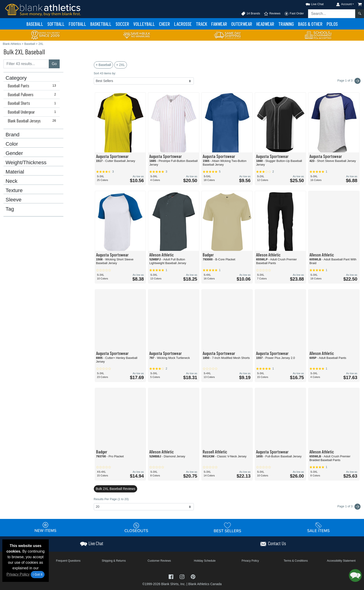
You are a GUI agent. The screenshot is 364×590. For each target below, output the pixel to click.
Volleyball (144, 24)
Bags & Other (310, 24)
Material (15, 172)
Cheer (164, 24)
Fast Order (294, 14)
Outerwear (242, 24)
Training (286, 24)
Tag (10, 209)
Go (54, 64)
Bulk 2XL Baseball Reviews (116, 489)
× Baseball (104, 65)
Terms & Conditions (296, 561)
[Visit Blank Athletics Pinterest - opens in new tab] (193, 576)
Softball (56, 24)
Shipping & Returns (114, 561)
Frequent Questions (68, 561)
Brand (13, 135)
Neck (11, 181)
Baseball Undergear (33, 112)
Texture (14, 190)
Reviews (272, 14)
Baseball (35, 24)
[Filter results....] (26, 64)
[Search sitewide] (332, 14)
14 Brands (250, 14)
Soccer (122, 24)
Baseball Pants (33, 86)
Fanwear (219, 24)
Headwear (265, 24)
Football (77, 24)
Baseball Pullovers (33, 95)
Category (16, 78)
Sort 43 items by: (105, 73)
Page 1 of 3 (349, 507)
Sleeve (13, 200)
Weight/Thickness (26, 163)
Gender (14, 153)
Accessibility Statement (341, 561)
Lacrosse (183, 24)
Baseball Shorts (33, 103)
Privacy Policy (18, 574)
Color (12, 144)
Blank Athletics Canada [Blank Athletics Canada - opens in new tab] (205, 584)
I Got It (38, 574)
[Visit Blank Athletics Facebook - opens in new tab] (172, 576)
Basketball (101, 24)
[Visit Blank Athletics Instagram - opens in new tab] (182, 576)
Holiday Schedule (205, 561)
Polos (332, 24)
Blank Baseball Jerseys (33, 121)
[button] (310, 3)
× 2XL (121, 65)
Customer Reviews (159, 561)
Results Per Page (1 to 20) (111, 499)
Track (201, 24)
